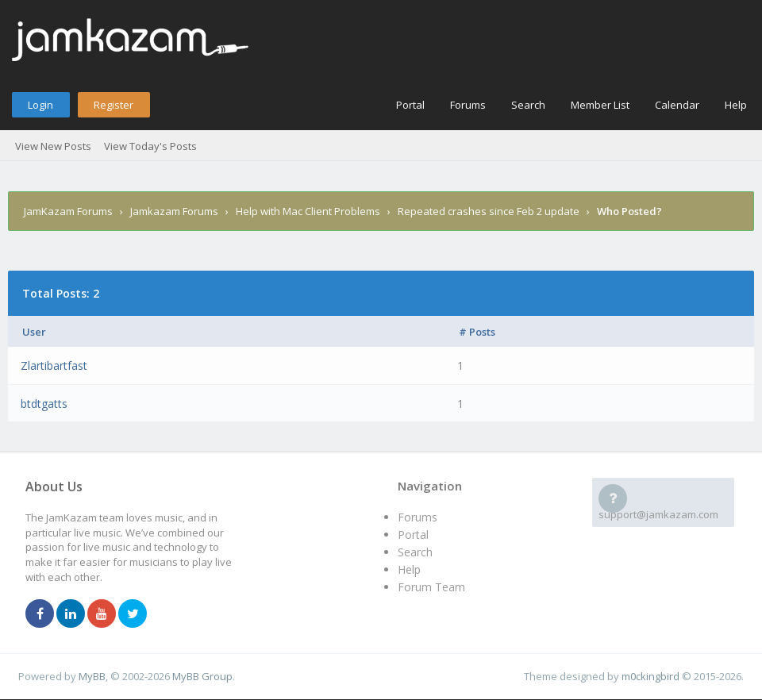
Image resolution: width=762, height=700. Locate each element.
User (34, 332)
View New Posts (53, 146)
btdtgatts (44, 404)
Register (114, 105)
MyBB (92, 676)
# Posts (477, 332)
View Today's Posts (150, 146)
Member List (600, 105)
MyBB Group (202, 676)
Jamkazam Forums (174, 211)
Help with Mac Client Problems (308, 211)
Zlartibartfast (54, 365)
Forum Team (431, 587)
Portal (410, 105)
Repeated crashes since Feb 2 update (489, 211)
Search (528, 105)
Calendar (677, 105)
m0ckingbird (650, 676)
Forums (468, 105)
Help (736, 105)
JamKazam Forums (68, 211)
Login (40, 105)
